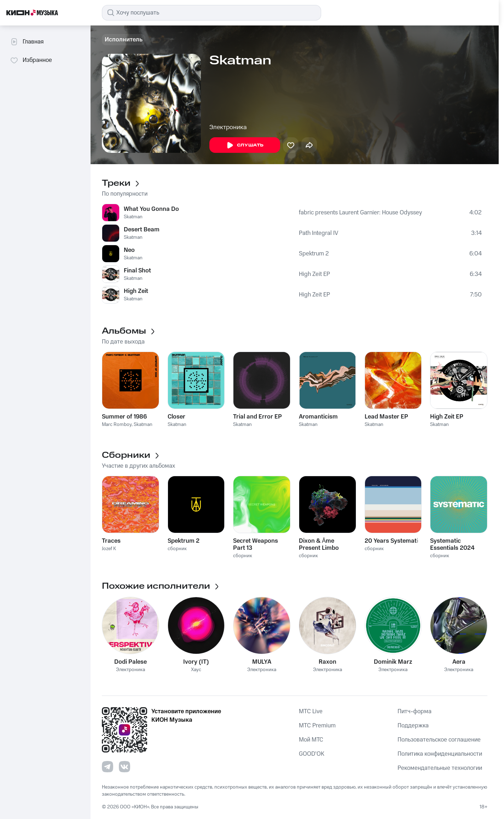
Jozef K (109, 549)
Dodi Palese (131, 662)
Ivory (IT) (196, 662)
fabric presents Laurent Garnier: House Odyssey (360, 213)
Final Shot (137, 271)
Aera (459, 662)
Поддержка (413, 726)
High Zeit (136, 291)
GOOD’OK (312, 754)
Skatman (133, 217)
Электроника (228, 127)
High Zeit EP (314, 274)
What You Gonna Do (151, 209)
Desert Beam (142, 230)
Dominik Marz (393, 662)
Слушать (245, 145)
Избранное (31, 60)
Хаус (196, 670)
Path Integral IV (318, 233)
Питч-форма (415, 711)
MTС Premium (317, 726)
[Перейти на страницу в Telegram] (108, 767)
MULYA (262, 662)
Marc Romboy (117, 425)
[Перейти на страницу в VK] (124, 767)
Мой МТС (311, 740)
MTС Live (311, 711)
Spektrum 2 (314, 254)
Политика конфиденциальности (440, 754)
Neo (129, 250)
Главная (27, 42)
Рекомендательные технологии (440, 768)
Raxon (328, 662)
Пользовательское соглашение (439, 740)
